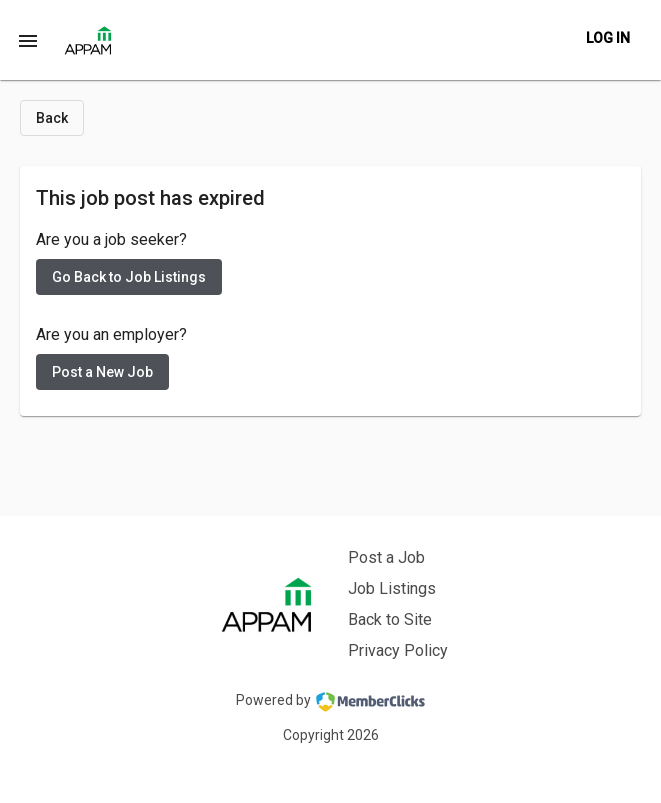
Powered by (330, 702)
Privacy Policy (398, 650)
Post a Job (386, 557)
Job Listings (392, 588)
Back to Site (390, 619)
